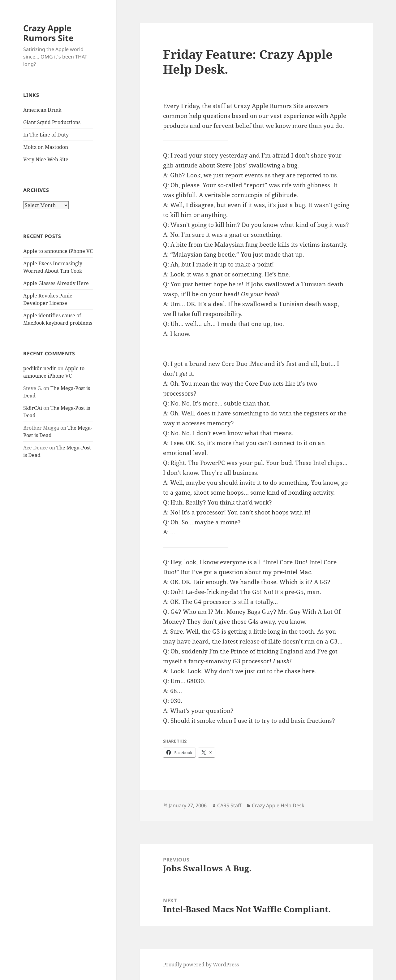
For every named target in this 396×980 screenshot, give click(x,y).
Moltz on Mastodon (46, 147)
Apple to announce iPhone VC (58, 251)
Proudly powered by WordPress (201, 965)
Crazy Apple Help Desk (278, 805)
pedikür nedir (40, 368)
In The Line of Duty (46, 135)
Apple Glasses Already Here (56, 283)
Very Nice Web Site (46, 159)
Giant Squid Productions (52, 122)
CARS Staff (229, 805)
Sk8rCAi (33, 408)
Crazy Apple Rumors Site (48, 33)
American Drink (42, 110)
